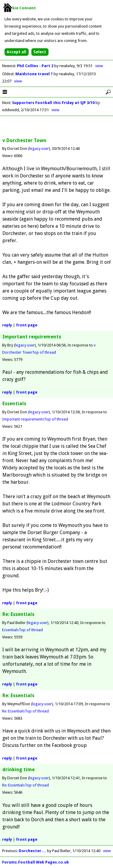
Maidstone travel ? (35, 74)
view (99, 66)
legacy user (39, 149)
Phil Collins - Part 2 (36, 66)
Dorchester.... (32, 851)
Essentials (10, 630)
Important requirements (23, 419)
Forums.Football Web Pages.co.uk (36, 862)
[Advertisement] (57, 127)
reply (7, 325)
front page (27, 325)
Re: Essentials (13, 711)
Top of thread (44, 352)
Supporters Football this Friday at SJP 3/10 (53, 103)
